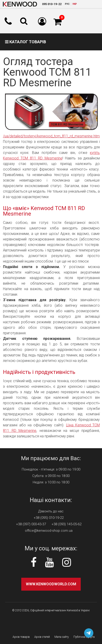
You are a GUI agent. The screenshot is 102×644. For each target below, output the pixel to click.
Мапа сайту (62, 637)
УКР (75, 4)
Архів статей (42, 637)
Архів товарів (21, 637)
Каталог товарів (25, 42)
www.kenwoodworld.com (51, 584)
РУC (67, 4)
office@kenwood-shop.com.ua (49, 531)
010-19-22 (52, 4)
